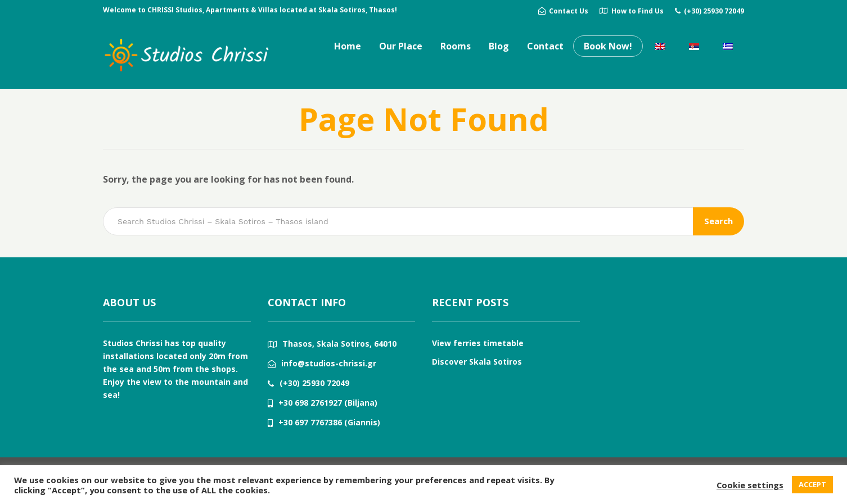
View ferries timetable (478, 343)
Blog (499, 46)
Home (348, 46)
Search (718, 221)
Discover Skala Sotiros (477, 362)
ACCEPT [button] (812, 484)
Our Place (401, 46)
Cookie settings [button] (750, 485)
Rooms (456, 46)
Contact (545, 46)
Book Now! (608, 46)
